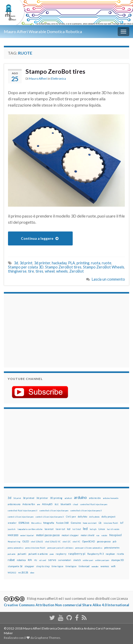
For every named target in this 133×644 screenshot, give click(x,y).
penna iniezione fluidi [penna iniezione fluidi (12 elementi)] (35, 548)
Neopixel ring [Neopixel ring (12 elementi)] (14, 542)
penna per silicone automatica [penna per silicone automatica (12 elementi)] (89, 548)
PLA (72, 263)
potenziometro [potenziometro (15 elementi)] (112, 548)
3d (16, 263)
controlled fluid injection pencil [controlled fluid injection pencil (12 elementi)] (23, 511)
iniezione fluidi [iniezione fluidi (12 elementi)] (111, 523)
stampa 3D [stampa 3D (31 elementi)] (117, 560)
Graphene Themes (47, 638)
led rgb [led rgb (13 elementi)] (93, 529)
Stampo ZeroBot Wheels (104, 267)
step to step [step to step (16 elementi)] (43, 566)
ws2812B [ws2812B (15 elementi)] (23, 572)
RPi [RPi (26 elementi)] (30, 560)
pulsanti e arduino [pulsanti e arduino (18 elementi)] (38, 554)
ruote (107, 263)
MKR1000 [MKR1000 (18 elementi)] (13, 535)
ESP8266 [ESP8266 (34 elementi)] (24, 523)
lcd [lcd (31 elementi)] (69, 529)
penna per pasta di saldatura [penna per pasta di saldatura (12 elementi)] (60, 548)
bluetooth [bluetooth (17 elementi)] (66, 504)
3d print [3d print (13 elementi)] (17, 498)
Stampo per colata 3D (26, 267)
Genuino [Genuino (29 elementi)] (76, 523)
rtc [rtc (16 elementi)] (36, 560)
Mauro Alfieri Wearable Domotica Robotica (43, 31)
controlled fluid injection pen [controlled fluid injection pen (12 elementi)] (94, 504)
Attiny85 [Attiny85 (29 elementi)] (47, 504)
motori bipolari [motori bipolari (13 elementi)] (27, 535)
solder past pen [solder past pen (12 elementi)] (102, 560)
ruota (96, 263)
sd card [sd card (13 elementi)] (43, 560)
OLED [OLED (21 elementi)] (26, 541)
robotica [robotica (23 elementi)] (21, 560)
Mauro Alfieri (38, 78)
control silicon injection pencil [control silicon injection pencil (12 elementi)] (50, 517)
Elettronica (58, 78)
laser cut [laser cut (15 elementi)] (60, 529)
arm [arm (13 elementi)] (38, 504)
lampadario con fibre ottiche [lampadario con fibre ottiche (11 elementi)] (30, 529)
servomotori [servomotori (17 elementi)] (65, 560)
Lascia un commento (108, 279)
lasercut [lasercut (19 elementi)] (49, 529)
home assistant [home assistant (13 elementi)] (90, 523)
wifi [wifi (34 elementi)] (113, 566)
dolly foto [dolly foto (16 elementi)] (82, 517)
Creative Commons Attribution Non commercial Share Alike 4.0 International (66, 605)
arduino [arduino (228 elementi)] (80, 497)
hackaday (59, 263)
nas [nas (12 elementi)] (98, 535)
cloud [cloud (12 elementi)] (76, 504)
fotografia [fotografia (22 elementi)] (49, 523)
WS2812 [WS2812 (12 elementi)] (12, 573)
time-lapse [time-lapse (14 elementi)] (57, 566)
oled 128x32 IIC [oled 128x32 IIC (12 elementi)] (53, 542)
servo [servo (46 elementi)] (52, 560)
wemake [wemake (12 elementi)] (95, 566)
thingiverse (17, 271)
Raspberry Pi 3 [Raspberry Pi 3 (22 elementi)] (95, 554)
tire (31, 271)
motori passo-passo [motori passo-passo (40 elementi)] (48, 535)
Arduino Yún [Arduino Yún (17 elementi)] (29, 504)
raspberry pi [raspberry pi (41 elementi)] (77, 554)
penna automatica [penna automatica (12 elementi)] (15, 548)
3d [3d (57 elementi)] (10, 498)
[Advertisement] (40, 330)
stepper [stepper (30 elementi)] (29, 566)
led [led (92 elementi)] (85, 529)
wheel (50, 271)
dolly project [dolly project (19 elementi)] (109, 517)
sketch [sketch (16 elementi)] (77, 560)
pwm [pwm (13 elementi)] (52, 554)
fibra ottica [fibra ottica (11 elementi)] (36, 523)
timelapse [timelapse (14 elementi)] (71, 566)
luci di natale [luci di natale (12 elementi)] (113, 529)
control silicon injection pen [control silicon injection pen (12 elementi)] (21, 517)
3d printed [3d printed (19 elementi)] (29, 498)
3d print (26, 263)
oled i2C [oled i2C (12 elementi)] (67, 542)
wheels (62, 271)
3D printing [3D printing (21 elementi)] (56, 498)
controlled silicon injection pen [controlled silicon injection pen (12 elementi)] (54, 511)
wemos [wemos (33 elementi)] (105, 566)
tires (39, 271)
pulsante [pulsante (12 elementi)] (12, 554)
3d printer (42, 263)
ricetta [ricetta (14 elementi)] (120, 554)
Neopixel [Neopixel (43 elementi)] (115, 535)
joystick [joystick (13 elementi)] (12, 529)
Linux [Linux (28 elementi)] (102, 529)
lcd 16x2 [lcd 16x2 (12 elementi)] (77, 529)
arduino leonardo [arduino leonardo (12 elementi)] (111, 498)
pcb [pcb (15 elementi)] (114, 541)
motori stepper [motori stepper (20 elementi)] (70, 535)
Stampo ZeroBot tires (55, 71)
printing (83, 263)
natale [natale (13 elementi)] (104, 535)
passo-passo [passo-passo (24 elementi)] (104, 541)
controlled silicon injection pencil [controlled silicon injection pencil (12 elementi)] (86, 511)
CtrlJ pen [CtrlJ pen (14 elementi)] (71, 517)
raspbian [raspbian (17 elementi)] (110, 554)
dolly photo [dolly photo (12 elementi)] (94, 517)
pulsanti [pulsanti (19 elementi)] (22, 554)
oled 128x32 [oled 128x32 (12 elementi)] (37, 542)
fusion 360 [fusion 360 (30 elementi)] (63, 523)
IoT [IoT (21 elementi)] (122, 523)
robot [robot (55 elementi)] (11, 560)
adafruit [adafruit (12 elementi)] (68, 498)
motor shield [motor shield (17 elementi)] (88, 535)
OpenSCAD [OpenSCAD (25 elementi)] (89, 541)
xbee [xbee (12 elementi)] (32, 573)
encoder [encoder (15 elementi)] (12, 523)
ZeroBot (77, 271)
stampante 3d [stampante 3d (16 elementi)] (15, 566)
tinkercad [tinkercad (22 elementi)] (84, 566)
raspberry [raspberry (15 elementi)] (61, 554)
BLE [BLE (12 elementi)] (57, 504)
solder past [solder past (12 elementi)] (88, 560)
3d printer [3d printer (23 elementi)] (42, 498)
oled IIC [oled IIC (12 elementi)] (76, 542)
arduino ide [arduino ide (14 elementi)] (95, 498)
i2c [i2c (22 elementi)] (100, 523)
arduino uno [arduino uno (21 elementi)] (14, 504)
